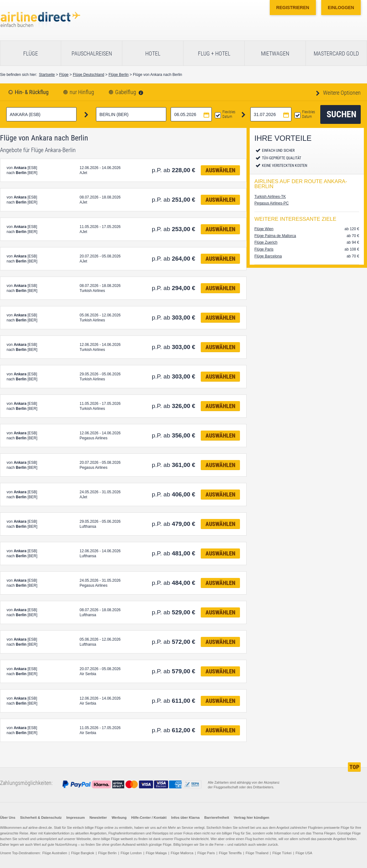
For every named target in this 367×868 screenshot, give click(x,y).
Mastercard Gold (336, 53)
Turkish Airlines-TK (270, 197)
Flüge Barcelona (268, 256)
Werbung (119, 818)
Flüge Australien (55, 853)
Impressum (76, 818)
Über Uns (8, 818)
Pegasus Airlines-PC (271, 203)
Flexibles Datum (229, 114)
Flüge (31, 53)
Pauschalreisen (92, 53)
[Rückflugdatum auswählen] (271, 114)
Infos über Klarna (185, 818)
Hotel (153, 53)
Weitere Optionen (341, 93)
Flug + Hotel (214, 53)
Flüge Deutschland (88, 75)
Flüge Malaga (156, 853)
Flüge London (131, 853)
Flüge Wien (264, 229)
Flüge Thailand (257, 853)
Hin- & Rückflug (32, 92)
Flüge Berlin (119, 75)
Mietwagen (275, 53)
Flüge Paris (264, 249)
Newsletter (98, 818)
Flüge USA (304, 853)
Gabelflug (126, 92)
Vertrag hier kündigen (251, 818)
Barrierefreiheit (217, 818)
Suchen (341, 114)
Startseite (47, 75)
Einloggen (341, 8)
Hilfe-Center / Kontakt (149, 818)
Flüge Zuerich (266, 242)
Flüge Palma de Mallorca (275, 236)
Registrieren (293, 8)
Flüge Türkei (282, 853)
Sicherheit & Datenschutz (41, 818)
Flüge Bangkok (83, 853)
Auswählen (220, 170)
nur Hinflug (82, 92)
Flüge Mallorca (182, 853)
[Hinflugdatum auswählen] (191, 114)
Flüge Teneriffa (230, 853)
